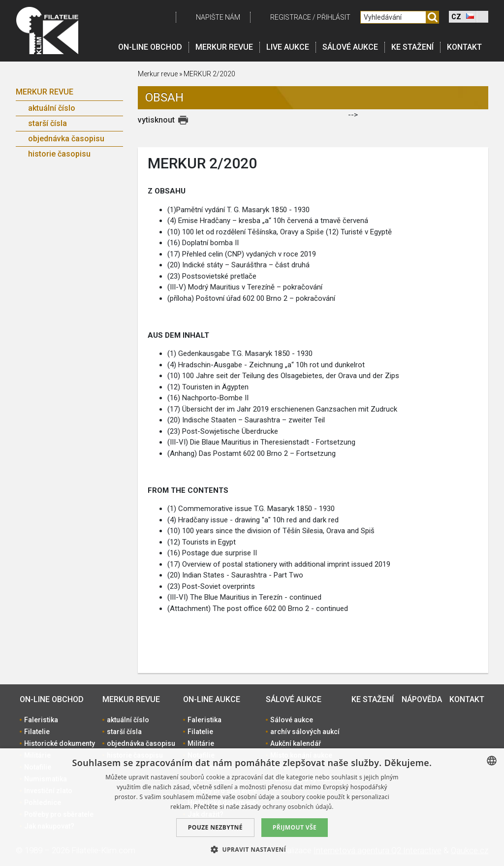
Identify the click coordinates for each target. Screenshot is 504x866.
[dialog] (252, 807)
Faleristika (41, 720)
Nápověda (422, 699)
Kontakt (464, 47)
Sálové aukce (350, 47)
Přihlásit (334, 17)
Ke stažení (412, 47)
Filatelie (37, 732)
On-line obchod (150, 47)
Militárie (201, 743)
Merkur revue (224, 47)
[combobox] (492, 761)
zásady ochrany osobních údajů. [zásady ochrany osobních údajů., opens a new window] (287, 807)
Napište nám (218, 17)
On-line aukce (212, 699)
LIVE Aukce (288, 47)
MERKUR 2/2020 (209, 74)
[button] (252, 849)
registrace (291, 17)
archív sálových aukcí (305, 732)
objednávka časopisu (66, 139)
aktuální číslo (52, 108)
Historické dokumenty (60, 743)
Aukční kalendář (296, 743)
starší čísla (47, 123)
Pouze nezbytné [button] (215, 827)
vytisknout (156, 120)
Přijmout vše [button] (295, 827)
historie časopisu (59, 154)
